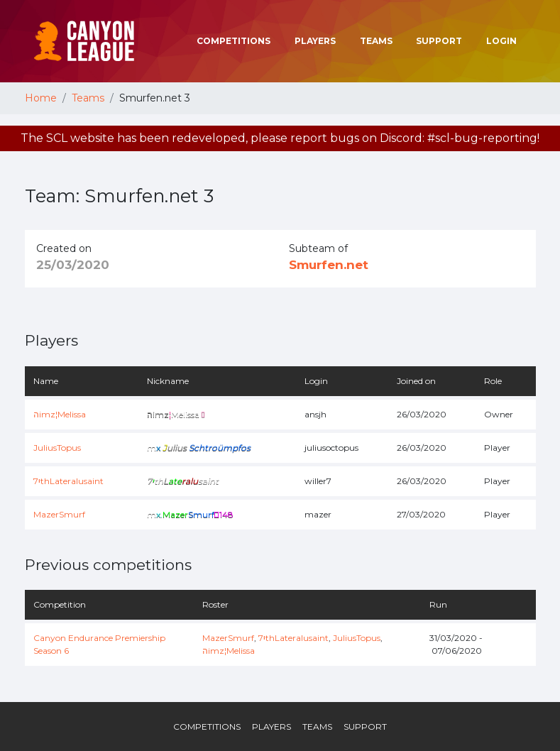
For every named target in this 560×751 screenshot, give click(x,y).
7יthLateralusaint (68, 481)
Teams (376, 41)
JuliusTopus (57, 448)
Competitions (234, 41)
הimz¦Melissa (60, 414)
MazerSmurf (59, 514)
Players (315, 41)
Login (501, 41)
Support (439, 41)
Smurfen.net (329, 265)
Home (41, 98)
